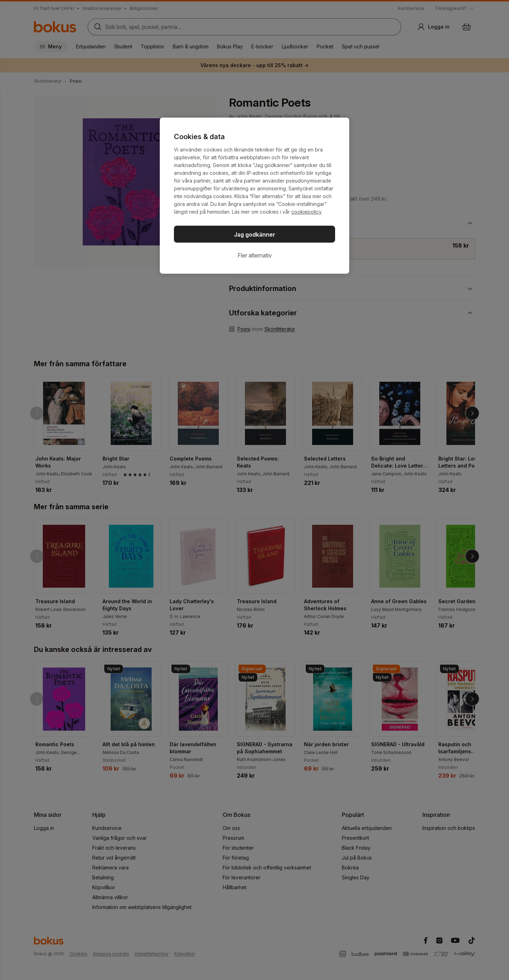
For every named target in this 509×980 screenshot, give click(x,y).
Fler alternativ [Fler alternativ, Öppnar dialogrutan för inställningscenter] (255, 255)
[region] (255, 196)
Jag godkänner (255, 234)
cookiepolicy (306, 212)
